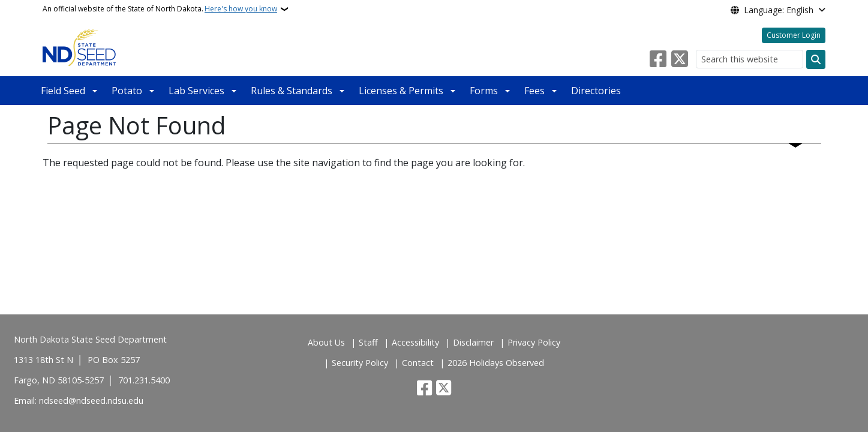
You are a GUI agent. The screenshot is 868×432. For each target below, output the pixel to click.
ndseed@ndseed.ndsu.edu (91, 400)
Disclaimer (473, 342)
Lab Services (196, 91)
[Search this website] (750, 59)
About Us (326, 342)
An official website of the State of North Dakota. (160, 9)
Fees (534, 91)
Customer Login (794, 35)
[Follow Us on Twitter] (680, 59)
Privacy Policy (534, 342)
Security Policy (360, 363)
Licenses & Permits (401, 91)
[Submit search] (816, 59)
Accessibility (415, 342)
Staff (368, 342)
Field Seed (63, 91)
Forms (484, 91)
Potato (127, 91)
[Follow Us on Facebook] (658, 59)
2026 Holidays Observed (496, 363)
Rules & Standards (292, 91)
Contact (418, 363)
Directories (596, 91)
